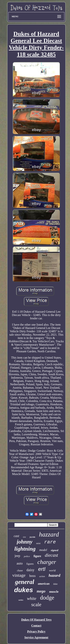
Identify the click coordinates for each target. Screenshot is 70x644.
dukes (24, 590)
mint (38, 543)
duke (55, 584)
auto (20, 563)
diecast (51, 555)
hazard (55, 575)
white (32, 599)
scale (36, 605)
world (52, 570)
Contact (36, 626)
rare (50, 542)
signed (55, 550)
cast (17, 536)
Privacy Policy (36, 631)
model (43, 550)
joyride (32, 537)
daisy (30, 570)
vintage (19, 575)
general (25, 582)
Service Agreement (36, 637)
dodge (47, 598)
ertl (42, 569)
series (21, 600)
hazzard (49, 534)
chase (20, 571)
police (27, 556)
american (44, 584)
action (42, 576)
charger (47, 562)
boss (32, 576)
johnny (25, 542)
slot (24, 537)
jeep (17, 556)
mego (41, 591)
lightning (25, 549)
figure (37, 556)
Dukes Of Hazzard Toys (36, 620)
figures (30, 564)
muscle (54, 592)
